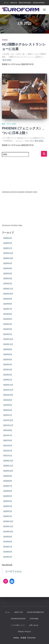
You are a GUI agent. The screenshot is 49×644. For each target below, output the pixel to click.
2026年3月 (8, 243)
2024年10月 (8, 294)
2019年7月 (8, 547)
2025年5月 (8, 273)
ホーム (6, 3)
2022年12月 (8, 385)
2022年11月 (8, 390)
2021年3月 (8, 446)
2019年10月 (8, 532)
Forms (5, 40)
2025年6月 (8, 268)
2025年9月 (8, 263)
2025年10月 (8, 258)
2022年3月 (8, 410)
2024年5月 (8, 319)
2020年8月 (8, 481)
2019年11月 (8, 526)
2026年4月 (8, 238)
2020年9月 (8, 476)
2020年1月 (8, 516)
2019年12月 (8, 521)
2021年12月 (8, 420)
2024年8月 (8, 304)
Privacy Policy (24, 632)
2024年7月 (8, 309)
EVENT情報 (34, 619)
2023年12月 (8, 339)
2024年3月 (8, 329)
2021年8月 (8, 430)
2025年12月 (8, 253)
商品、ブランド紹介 (9, 124)
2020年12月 (8, 461)
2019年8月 (8, 542)
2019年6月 (8, 552)
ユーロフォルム (13, 571)
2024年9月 (8, 299)
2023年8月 (8, 349)
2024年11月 (8, 289)
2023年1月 (8, 380)
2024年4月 (8, 324)
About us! (14, 3)
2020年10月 (8, 471)
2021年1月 (8, 456)
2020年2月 (8, 511)
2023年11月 (8, 344)
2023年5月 (8, 359)
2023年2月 (8, 375)
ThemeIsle (31, 638)
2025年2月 (8, 284)
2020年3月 (8, 506)
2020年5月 (8, 496)
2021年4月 (8, 440)
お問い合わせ (34, 625)
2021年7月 (8, 435)
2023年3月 (8, 370)
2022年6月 (8, 400)
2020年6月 (8, 491)
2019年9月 (8, 537)
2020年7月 (8, 486)
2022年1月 (8, 415)
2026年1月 (8, 248)
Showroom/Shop (39, 3)
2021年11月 (8, 425)
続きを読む (7, 60)
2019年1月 (8, 557)
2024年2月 (8, 334)
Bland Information (25, 3)
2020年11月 (8, 466)
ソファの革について (18, 625)
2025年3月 (8, 278)
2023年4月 (8, 364)
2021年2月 (8, 451)
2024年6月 (8, 314)
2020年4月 (8, 501)
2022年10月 (8, 395)
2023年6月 (8, 354)
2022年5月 (8, 405)
